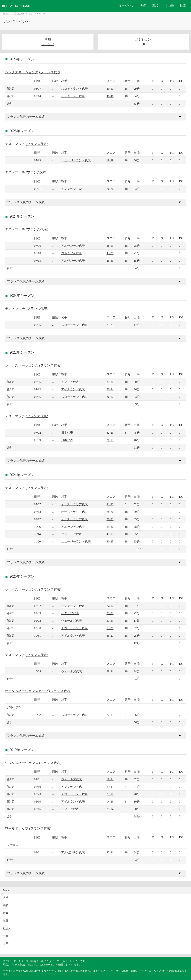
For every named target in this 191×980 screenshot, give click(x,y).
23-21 (110, 852)
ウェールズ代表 (72, 621)
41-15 (110, 534)
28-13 (110, 246)
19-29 (110, 160)
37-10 (110, 382)
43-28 (110, 253)
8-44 (109, 787)
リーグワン (126, 6)
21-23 (110, 504)
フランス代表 (50, 72)
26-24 (110, 189)
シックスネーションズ (22, 72)
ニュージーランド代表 (76, 160)
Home (6, 14)
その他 (169, 6)
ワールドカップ (17, 829)
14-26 (110, 801)
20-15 (110, 440)
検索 (183, 6)
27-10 (110, 794)
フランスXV (36, 172)
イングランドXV (72, 189)
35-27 (110, 636)
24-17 (110, 606)
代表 (6, 913)
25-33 (110, 261)
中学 (6, 936)
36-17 (110, 397)
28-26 (110, 512)
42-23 (110, 433)
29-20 (110, 527)
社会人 (7, 928)
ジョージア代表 (72, 534)
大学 (143, 6)
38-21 (110, 671)
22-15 (110, 715)
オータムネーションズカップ (27, 691)
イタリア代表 (70, 382)
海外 (6, 921)
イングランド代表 (73, 96)
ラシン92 (19, 14)
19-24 (110, 779)
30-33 (110, 519)
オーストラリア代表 (74, 504)
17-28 (110, 628)
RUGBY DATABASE (16, 6)
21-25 (110, 325)
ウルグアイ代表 (72, 253)
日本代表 (67, 433)
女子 (6, 944)
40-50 (110, 89)
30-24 (110, 389)
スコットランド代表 (74, 89)
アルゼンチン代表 (73, 246)
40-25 (110, 541)
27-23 (110, 621)
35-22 (110, 613)
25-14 (110, 809)
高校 (155, 6)
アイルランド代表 (73, 389)
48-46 (110, 96)
